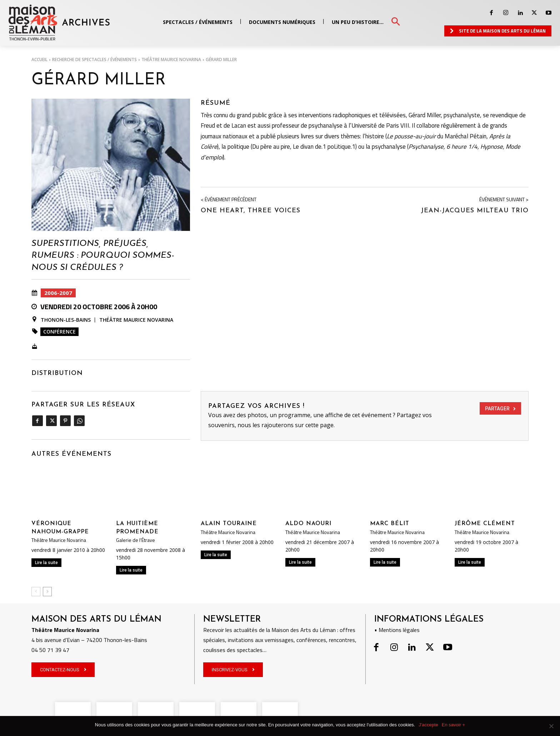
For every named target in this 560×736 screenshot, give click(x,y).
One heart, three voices (251, 211)
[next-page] (47, 592)
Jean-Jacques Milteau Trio (475, 211)
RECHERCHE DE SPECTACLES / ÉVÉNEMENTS (94, 60)
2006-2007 (58, 293)
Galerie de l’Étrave (136, 540)
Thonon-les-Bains (66, 320)
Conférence (59, 332)
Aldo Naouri (308, 524)
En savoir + (453, 725)
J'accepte (428, 725)
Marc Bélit (390, 524)
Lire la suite (46, 563)
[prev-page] (36, 592)
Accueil (39, 60)
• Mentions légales (397, 630)
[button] (396, 22)
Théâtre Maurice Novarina (171, 60)
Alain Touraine (229, 524)
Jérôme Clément (485, 524)
